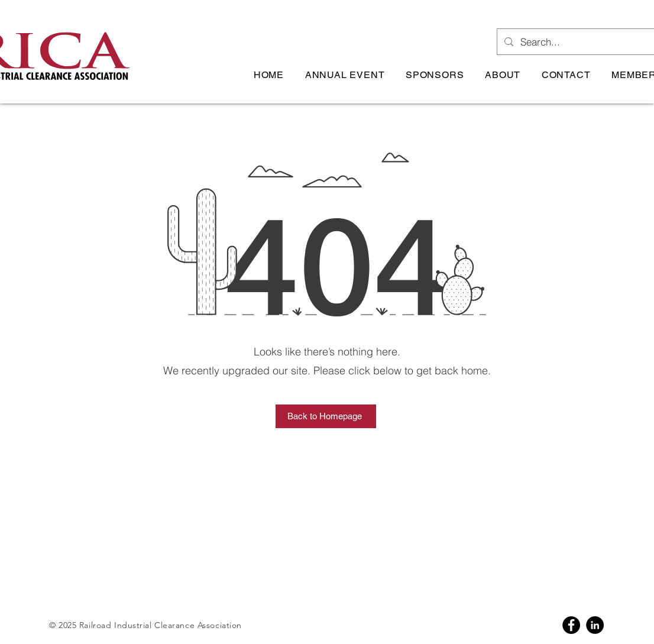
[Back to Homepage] (326, 416)
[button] (345, 75)
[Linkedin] (595, 625)
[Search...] (586, 42)
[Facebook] (571, 625)
